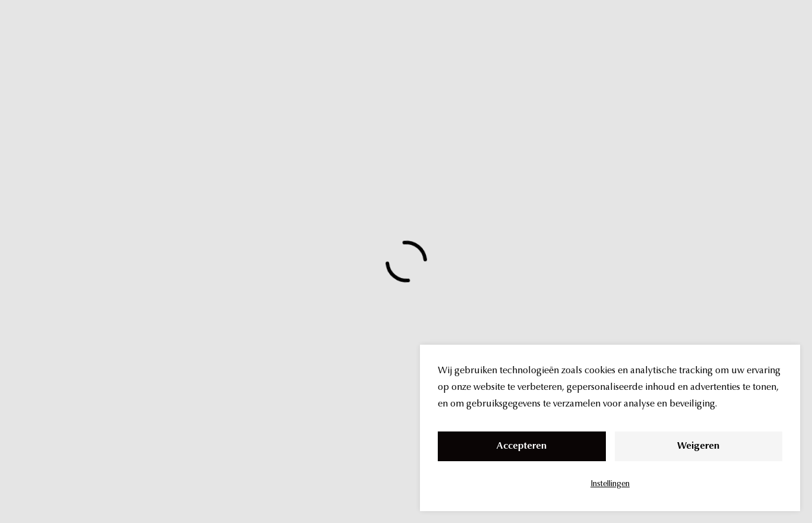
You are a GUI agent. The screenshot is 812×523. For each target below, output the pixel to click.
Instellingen (610, 484)
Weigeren (698, 446)
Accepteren (522, 446)
